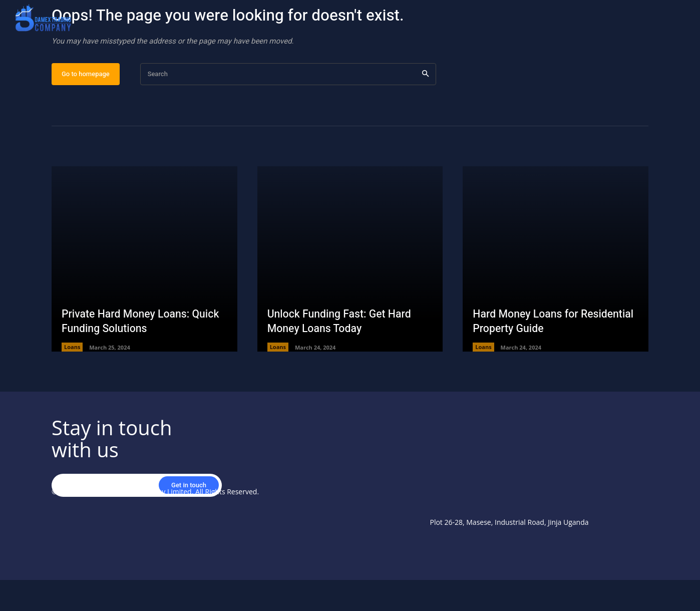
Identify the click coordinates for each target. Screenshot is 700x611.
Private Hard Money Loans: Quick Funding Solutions (143, 352)
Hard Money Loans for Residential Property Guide (538, 352)
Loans (72, 378)
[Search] (425, 105)
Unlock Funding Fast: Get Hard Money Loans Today (342, 352)
